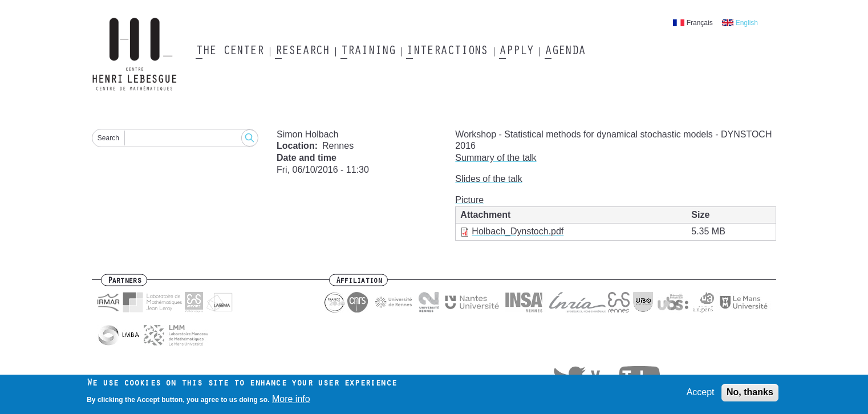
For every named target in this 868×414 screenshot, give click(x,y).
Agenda (565, 52)
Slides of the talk (488, 179)
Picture (469, 200)
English (747, 23)
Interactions (447, 52)
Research (302, 52)
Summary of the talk (496, 158)
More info (291, 401)
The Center (230, 52)
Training (368, 52)
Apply (516, 52)
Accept (701, 394)
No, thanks (750, 394)
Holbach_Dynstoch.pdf (518, 231)
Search (108, 138)
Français (700, 23)
